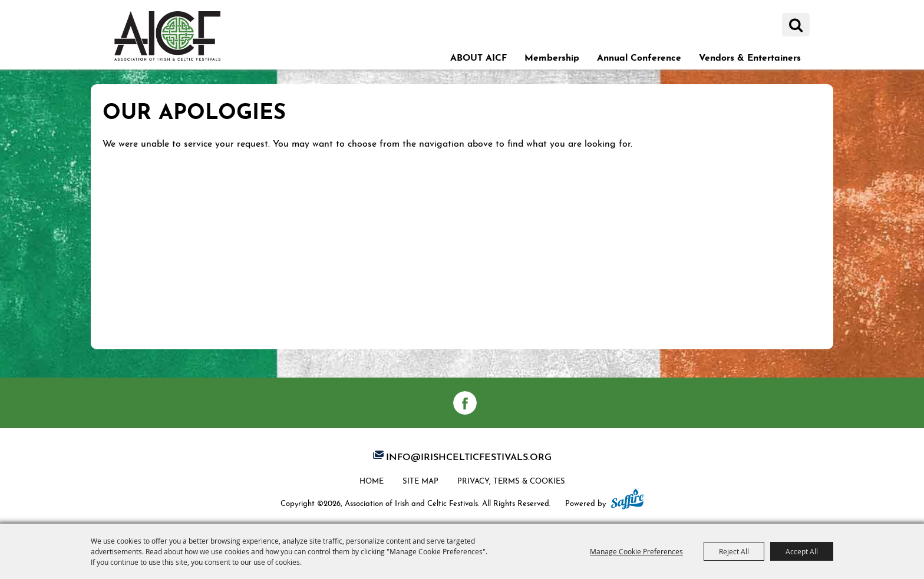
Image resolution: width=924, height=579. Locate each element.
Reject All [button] (734, 551)
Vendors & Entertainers (750, 56)
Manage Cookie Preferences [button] (636, 551)
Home (372, 480)
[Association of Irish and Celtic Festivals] (167, 36)
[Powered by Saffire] (627, 500)
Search (796, 25)
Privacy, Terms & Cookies (511, 480)
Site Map (420, 480)
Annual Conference (639, 56)
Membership (552, 56)
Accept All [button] (802, 551)
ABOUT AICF (478, 56)
